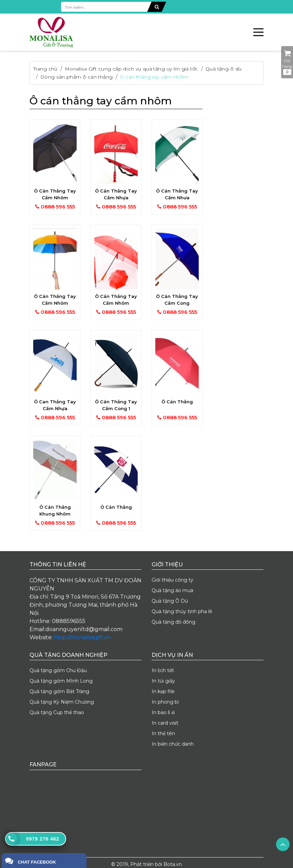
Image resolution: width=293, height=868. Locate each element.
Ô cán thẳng (177, 402)
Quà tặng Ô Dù (170, 601)
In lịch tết (163, 670)
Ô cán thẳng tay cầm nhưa (177, 194)
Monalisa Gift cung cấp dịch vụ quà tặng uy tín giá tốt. (132, 69)
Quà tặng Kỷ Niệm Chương (62, 702)
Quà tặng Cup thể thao (57, 712)
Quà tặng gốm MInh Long (61, 681)
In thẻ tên (163, 733)
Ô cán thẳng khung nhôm (55, 510)
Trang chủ (45, 69)
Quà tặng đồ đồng (173, 622)
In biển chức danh (173, 744)
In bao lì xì (163, 712)
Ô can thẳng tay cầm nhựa (55, 405)
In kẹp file (163, 691)
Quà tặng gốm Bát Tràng (59, 691)
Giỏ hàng (287, 62)
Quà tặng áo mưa (172, 590)
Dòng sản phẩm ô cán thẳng (77, 77)
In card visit (165, 723)
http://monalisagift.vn (82, 637)
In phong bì (165, 702)
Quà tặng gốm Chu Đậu (58, 670)
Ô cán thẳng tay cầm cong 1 (116, 405)
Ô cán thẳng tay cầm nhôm (154, 77)
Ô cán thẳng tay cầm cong (177, 300)
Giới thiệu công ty (172, 580)
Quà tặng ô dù (223, 69)
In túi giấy (163, 681)
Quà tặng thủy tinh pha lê (182, 611)
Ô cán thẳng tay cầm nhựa (116, 194)
